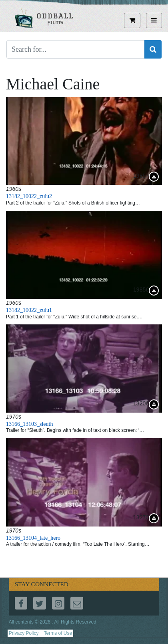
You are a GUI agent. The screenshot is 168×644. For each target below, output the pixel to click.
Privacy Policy (24, 633)
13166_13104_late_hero (33, 538)
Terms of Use (58, 633)
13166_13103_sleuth (29, 424)
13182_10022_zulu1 (29, 310)
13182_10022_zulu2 (29, 196)
